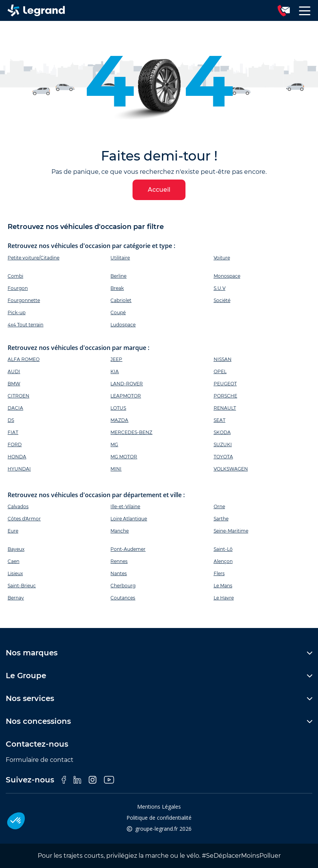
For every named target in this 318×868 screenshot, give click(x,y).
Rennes (119, 561)
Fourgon (18, 288)
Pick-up (17, 312)
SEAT (220, 420)
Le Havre (224, 598)
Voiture (222, 258)
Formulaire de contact (40, 760)
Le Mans (223, 586)
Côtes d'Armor (24, 519)
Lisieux (15, 573)
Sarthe (221, 519)
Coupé (118, 312)
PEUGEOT (225, 384)
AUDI (14, 371)
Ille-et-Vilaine (125, 506)
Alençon (223, 561)
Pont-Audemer (128, 549)
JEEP (116, 359)
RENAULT (225, 408)
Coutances (123, 598)
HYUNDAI (19, 469)
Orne (219, 506)
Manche (120, 531)
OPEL (220, 371)
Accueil (159, 190)
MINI (116, 469)
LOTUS (118, 408)
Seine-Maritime (231, 531)
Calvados (18, 506)
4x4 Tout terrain (26, 325)
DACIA (15, 408)
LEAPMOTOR (126, 396)
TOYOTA (223, 457)
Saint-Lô (223, 549)
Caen (14, 561)
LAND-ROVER (127, 384)
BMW (14, 384)
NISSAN (223, 359)
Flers (219, 573)
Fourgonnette (24, 300)
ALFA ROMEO (24, 359)
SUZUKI (223, 444)
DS (11, 420)
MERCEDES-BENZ (131, 432)
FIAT (13, 432)
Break (117, 288)
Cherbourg (123, 586)
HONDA (17, 457)
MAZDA (119, 420)
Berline (118, 276)
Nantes (119, 573)
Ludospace (123, 325)
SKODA (222, 432)
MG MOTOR (124, 457)
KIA (115, 371)
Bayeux (16, 549)
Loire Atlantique (129, 519)
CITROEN (18, 396)
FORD (15, 444)
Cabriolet (121, 300)
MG (114, 444)
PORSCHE (225, 396)
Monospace (227, 276)
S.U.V (220, 288)
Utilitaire (120, 258)
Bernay (16, 598)
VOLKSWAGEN (231, 469)
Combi (15, 276)
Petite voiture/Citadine (34, 258)
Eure (13, 531)
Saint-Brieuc (22, 586)
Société (222, 300)
